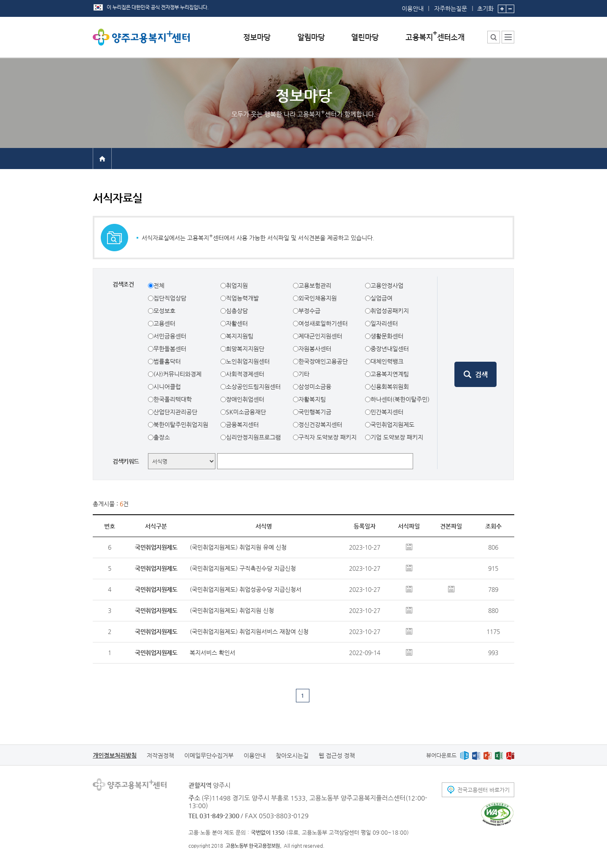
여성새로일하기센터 (323, 323)
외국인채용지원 (318, 298)
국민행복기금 (315, 412)
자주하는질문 (451, 8)
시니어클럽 (167, 387)
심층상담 (237, 311)
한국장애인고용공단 (323, 361)
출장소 (162, 437)
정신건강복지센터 (320, 425)
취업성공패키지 (390, 311)
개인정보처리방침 (115, 755)
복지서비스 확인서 (212, 653)
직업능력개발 (242, 298)
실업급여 (381, 298)
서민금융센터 (170, 336)
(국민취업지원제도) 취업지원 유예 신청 (238, 547)
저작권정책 (160, 755)
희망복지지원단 (245, 349)
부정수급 (309, 311)
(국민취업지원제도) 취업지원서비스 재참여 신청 (249, 632)
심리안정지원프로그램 (253, 437)
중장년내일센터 (390, 349)
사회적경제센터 (245, 374)
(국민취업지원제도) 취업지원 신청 (232, 610)
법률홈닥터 (167, 361)
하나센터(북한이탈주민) (400, 399)
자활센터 (237, 323)
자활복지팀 (312, 399)
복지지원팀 (240, 336)
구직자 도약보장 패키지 (328, 437)
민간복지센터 (387, 412)
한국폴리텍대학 (173, 399)
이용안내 (413, 8)
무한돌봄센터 (170, 349)
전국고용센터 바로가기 (483, 790)
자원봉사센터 (315, 349)
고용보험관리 (315, 285)
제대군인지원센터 (320, 336)
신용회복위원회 (390, 387)
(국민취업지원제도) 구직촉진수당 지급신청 (243, 568)
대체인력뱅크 (387, 361)
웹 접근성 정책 (337, 755)
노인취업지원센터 (248, 361)
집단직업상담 (170, 298)
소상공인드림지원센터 (253, 387)
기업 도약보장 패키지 (397, 437)
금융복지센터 (242, 425)
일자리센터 (384, 323)
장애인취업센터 (245, 399)
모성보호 (164, 311)
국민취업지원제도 (392, 425)
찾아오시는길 (292, 755)
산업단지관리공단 (175, 412)
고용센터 (164, 323)
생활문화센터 (387, 336)
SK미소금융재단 (246, 412)
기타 (304, 374)
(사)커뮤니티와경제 (177, 374)
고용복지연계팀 (390, 374)
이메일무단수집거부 (209, 755)
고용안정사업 (387, 285)
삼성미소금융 (315, 387)
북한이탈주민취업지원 (181, 425)
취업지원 (237, 285)
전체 (159, 285)
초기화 (485, 6)
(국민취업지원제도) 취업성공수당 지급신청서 (246, 589)
